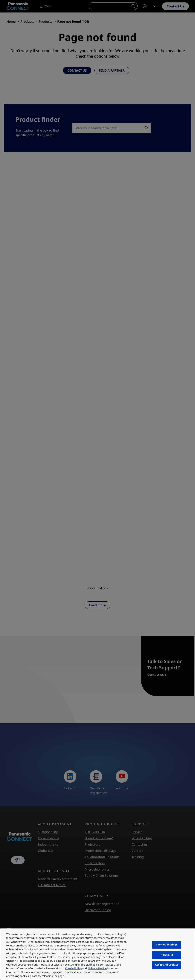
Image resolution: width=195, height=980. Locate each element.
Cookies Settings (167, 944)
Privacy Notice (97, 968)
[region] (97, 954)
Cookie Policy (73, 968)
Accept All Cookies (167, 965)
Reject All (167, 955)
